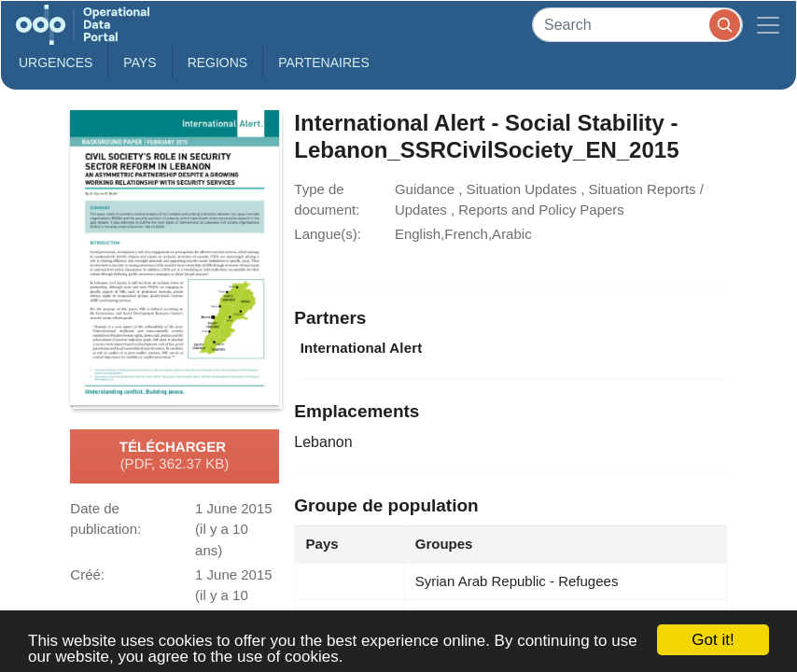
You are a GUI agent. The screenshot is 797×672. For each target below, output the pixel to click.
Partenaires (324, 63)
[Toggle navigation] (768, 25)
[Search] (637, 25)
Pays (140, 63)
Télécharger (175, 456)
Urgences (56, 63)
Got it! (713, 640)
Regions (218, 63)
